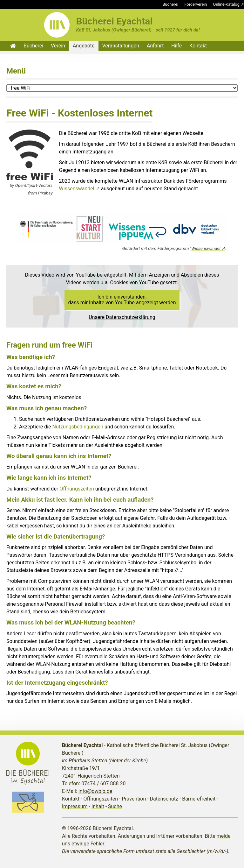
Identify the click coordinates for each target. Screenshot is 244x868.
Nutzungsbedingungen (78, 427)
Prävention (134, 799)
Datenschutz (164, 799)
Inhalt (98, 806)
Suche (115, 806)
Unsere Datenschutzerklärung (122, 317)
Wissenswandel (77, 189)
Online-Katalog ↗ (229, 4)
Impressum (75, 806)
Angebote (84, 46)
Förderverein (196, 4)
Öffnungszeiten (77, 489)
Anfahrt (155, 46)
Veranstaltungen (121, 46)
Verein (58, 46)
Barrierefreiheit (199, 799)
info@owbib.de (95, 791)
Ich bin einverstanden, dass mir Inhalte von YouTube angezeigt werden (122, 300)
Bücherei (171, 4)
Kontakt (198, 46)
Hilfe (176, 46)
